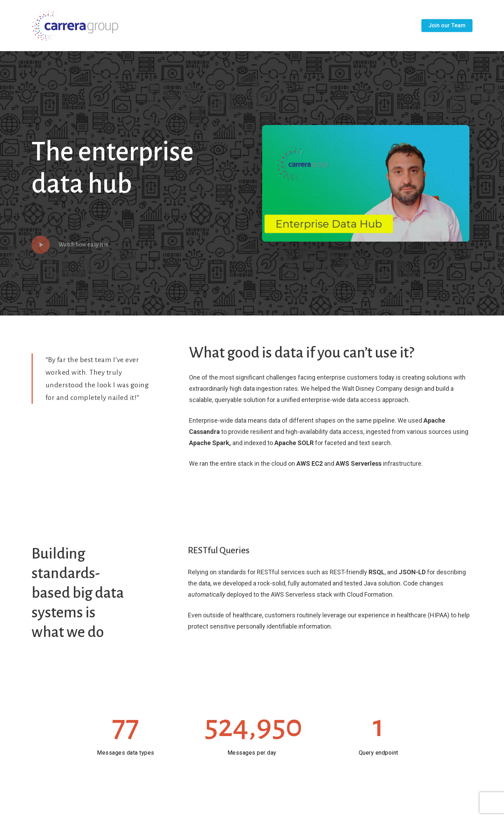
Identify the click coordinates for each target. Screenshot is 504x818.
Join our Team (447, 26)
